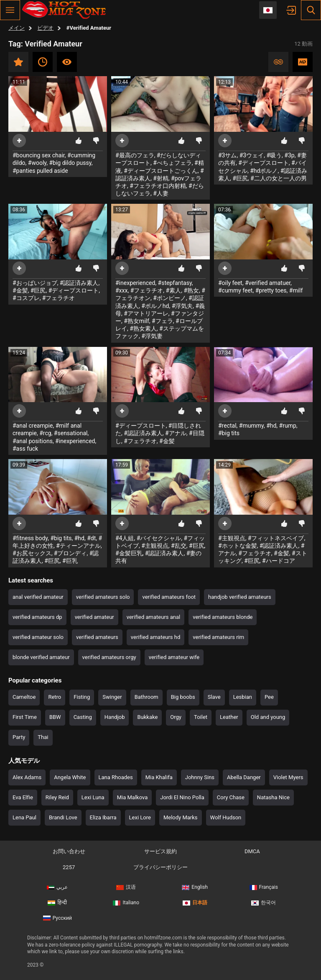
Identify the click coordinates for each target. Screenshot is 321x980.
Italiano (126, 903)
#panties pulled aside (40, 171)
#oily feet (230, 283)
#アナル (176, 433)
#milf (296, 290)
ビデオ (45, 28)
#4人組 (125, 538)
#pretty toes (271, 290)
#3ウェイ (252, 155)
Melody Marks (181, 817)
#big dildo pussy (70, 163)
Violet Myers (288, 777)
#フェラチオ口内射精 (158, 186)
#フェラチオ (59, 298)
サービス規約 (160, 851)
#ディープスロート (264, 163)
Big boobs (183, 697)
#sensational (71, 433)
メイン (17, 28)
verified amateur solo (38, 637)
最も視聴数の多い (67, 62)
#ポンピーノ (169, 298)
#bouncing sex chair (39, 155)
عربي (57, 887)
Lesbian (243, 697)
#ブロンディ (70, 553)
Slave (214, 697)
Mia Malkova (132, 797)
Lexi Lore (140, 817)
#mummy (251, 426)
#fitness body (30, 538)
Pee (269, 697)
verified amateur (94, 617)
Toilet (201, 717)
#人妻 (161, 193)
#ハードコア (279, 561)
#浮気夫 (182, 306)
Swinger (112, 697)
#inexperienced (135, 283)
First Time (25, 717)
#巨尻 (240, 178)
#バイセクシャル (159, 538)
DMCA (252, 851)
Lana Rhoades (116, 777)
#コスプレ (26, 298)
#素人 (174, 290)
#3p (289, 155)
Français (264, 887)
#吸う (274, 155)
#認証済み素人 (79, 283)
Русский (57, 918)
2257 (69, 867)
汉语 (126, 887)
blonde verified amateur (41, 657)
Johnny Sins (200, 777)
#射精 (161, 178)
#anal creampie (33, 426)
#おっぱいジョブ (35, 283)
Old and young (268, 717)
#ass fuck (25, 449)
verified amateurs (97, 637)
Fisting (82, 697)
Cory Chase (231, 797)
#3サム (228, 155)
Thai (43, 737)
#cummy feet (235, 290)
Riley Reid (57, 797)
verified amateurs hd (156, 637)
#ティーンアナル (78, 546)
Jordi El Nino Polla (182, 797)
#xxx (121, 290)
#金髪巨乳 (129, 553)
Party (19, 737)
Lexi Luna (93, 797)
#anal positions (33, 441)
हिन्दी (57, 903)
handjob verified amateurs (240, 597)
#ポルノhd (155, 306)
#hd (271, 426)
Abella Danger (244, 777)
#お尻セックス (32, 553)
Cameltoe (24, 697)
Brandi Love (63, 817)
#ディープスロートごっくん (161, 171)
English (195, 887)
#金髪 (20, 290)
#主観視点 (155, 546)
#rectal (227, 426)
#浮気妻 (152, 336)
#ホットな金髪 (238, 546)
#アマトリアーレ (146, 313)
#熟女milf (136, 321)
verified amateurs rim (218, 637)
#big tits (229, 433)
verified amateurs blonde (223, 617)
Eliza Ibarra (103, 817)
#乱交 (179, 546)
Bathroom (146, 697)
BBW (55, 717)
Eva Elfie (23, 797)
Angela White (70, 777)
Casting (83, 717)
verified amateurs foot (169, 597)
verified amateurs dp (37, 617)
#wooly (37, 163)
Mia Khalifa (159, 777)
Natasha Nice (273, 797)
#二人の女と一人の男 (279, 178)
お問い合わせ (69, 851)
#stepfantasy (175, 283)
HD (303, 62)
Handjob (115, 717)
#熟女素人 (143, 328)
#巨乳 (70, 561)
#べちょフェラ (172, 163)
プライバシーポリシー (160, 867)
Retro (55, 697)
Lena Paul (24, 817)
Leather (229, 717)
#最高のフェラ (135, 155)
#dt (91, 538)
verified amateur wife (174, 657)
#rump (288, 426)
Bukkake (147, 717)
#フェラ (162, 321)
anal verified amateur (38, 597)
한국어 (264, 903)
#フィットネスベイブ (276, 538)
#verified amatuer (268, 283)
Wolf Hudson (226, 817)
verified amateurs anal (153, 617)
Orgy (176, 717)
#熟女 (191, 290)
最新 (43, 62)
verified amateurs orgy (109, 657)
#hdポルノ (264, 171)
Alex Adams (27, 777)
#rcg (45, 433)
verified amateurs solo (103, 597)
